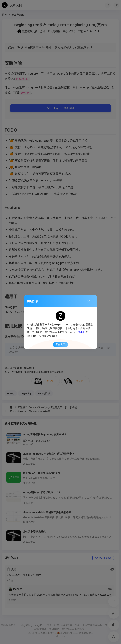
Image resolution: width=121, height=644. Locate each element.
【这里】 (80, 332)
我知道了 (61, 344)
